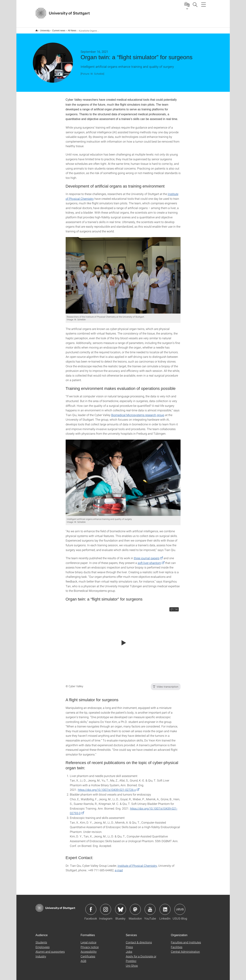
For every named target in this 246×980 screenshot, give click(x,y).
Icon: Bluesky (121, 907)
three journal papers (147, 556)
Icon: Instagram (106, 907)
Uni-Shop (132, 963)
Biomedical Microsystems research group (138, 413)
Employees (43, 945)
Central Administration (185, 949)
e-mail (119, 868)
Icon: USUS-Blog (180, 907)
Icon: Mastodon (135, 907)
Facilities (177, 945)
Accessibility (89, 949)
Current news (57, 29)
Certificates (88, 954)
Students (41, 940)
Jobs (129, 949)
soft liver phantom (149, 560)
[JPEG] (123, 273)
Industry (41, 954)
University (43, 29)
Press (129, 945)
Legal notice (88, 940)
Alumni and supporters (50, 949)
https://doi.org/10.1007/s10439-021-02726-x (107, 787)
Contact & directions (139, 940)
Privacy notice (90, 945)
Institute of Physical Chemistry (137, 863)
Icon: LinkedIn (165, 907)
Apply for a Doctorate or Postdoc (141, 956)
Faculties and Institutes (186, 940)
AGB (83, 958)
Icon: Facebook (91, 907)
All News (70, 29)
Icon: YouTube (150, 907)
